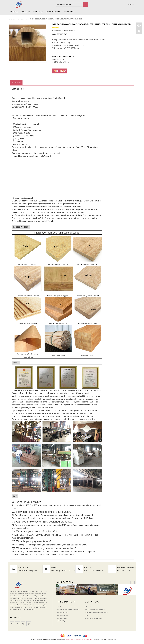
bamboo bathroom (20, 405)
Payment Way (64, 613)
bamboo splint (87, 356)
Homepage (14, 12)
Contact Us (38, 12)
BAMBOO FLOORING (53, 12)
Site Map (62, 621)
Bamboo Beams (24, 19)
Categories (26, 12)
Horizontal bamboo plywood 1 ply (28, 264)
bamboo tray (57, 402)
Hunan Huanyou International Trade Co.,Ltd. (79, 640)
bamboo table (69, 402)
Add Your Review (70, 31)
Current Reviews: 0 (58, 31)
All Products (69, 12)
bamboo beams (25, 402)
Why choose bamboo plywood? (69, 610)
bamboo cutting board (42, 402)
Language (130, 5)
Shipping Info (64, 615)
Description (16, 83)
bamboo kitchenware (43, 405)
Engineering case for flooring (69, 607)
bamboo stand (82, 402)
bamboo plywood (83, 399)
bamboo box (94, 402)
